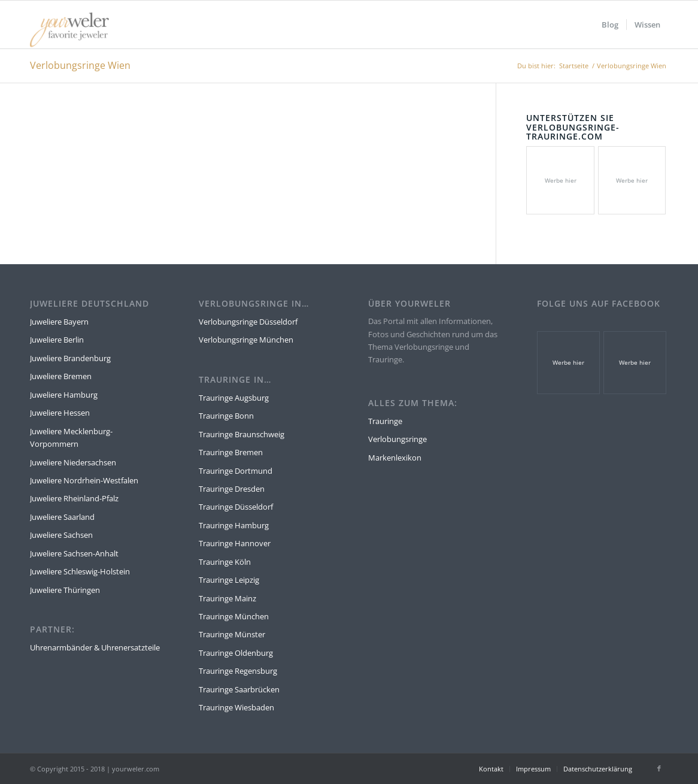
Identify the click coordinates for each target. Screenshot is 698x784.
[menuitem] (610, 25)
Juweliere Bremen (61, 376)
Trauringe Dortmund (236, 471)
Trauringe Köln (225, 562)
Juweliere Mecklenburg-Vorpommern (71, 438)
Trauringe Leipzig (229, 580)
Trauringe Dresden (232, 489)
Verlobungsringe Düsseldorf (248, 322)
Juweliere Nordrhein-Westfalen (84, 480)
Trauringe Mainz (227, 598)
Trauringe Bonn (226, 416)
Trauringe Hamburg (234, 525)
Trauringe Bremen (231, 452)
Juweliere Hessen (60, 413)
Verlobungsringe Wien (80, 65)
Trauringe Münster (232, 634)
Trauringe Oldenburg (236, 653)
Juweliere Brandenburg (70, 358)
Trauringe (385, 421)
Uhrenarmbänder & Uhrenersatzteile (95, 647)
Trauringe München (234, 616)
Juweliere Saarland (62, 517)
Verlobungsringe (397, 439)
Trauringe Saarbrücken (239, 689)
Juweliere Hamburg (64, 395)
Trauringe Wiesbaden (236, 707)
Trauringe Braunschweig (242, 434)
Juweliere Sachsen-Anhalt (74, 553)
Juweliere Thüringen (65, 590)
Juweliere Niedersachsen (73, 462)
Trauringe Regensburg (238, 671)
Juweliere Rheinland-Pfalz (74, 498)
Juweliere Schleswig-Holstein (80, 571)
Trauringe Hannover (235, 543)
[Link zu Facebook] (659, 768)
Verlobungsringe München (246, 340)
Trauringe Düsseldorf (236, 507)
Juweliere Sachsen (61, 535)
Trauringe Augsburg (234, 398)
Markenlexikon (395, 458)
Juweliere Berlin (57, 340)
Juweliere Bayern (59, 322)
